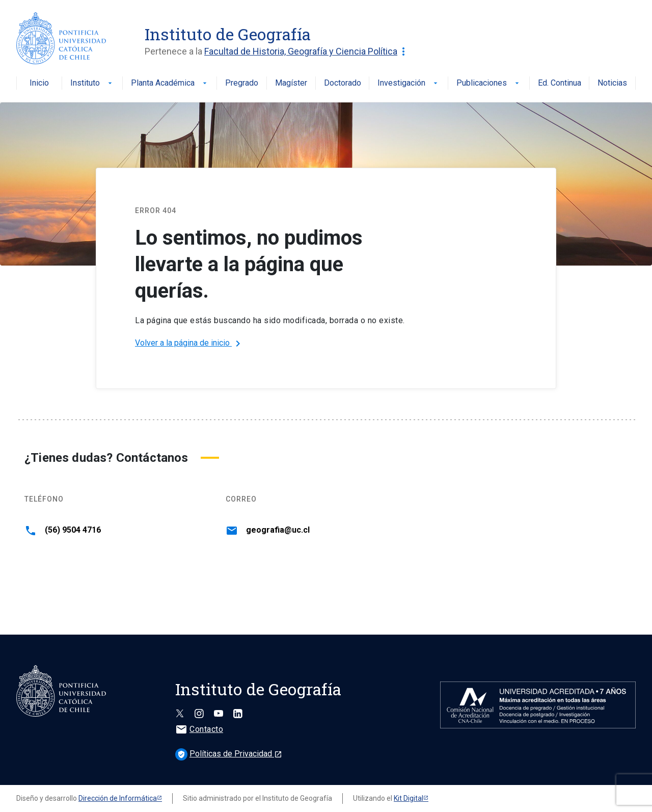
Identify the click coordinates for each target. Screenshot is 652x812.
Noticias (612, 83)
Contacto (199, 729)
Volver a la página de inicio (189, 344)
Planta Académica (170, 83)
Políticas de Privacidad (229, 754)
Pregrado (242, 83)
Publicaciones (489, 83)
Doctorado (343, 83)
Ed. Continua (560, 83)
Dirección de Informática (118, 798)
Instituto (92, 83)
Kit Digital (409, 798)
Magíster (291, 83)
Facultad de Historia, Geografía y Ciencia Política (307, 51)
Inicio (39, 83)
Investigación (409, 83)
